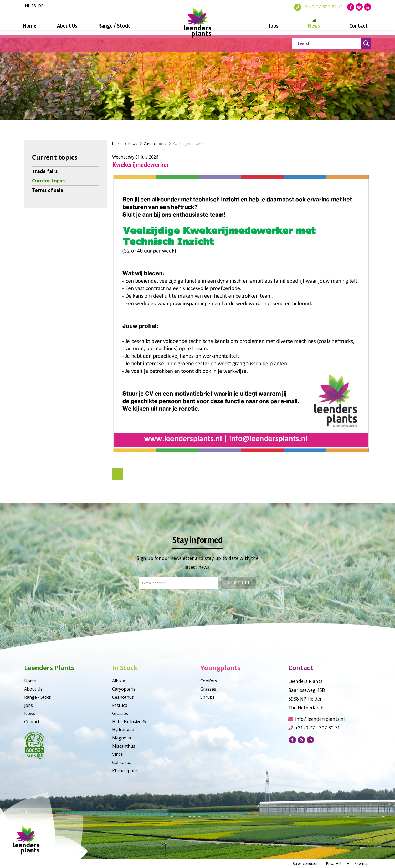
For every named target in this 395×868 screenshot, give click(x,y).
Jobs (271, 26)
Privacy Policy (337, 863)
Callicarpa (122, 762)
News (309, 26)
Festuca (120, 705)
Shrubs (207, 697)
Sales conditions (307, 863)
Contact (351, 26)
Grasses (120, 713)
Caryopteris (124, 689)
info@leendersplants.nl (317, 719)
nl (27, 6)
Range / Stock (117, 26)
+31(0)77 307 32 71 (319, 7)
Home (37, 26)
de (41, 6)
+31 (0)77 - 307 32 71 (314, 728)
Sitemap (361, 863)
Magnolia (122, 738)
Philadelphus (125, 770)
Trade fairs (45, 171)
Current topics (49, 181)
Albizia (119, 681)
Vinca (117, 754)
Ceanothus (123, 697)
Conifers (209, 681)
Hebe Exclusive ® (129, 722)
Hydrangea (123, 730)
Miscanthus (124, 746)
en (34, 6)
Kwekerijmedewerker (190, 144)
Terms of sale (48, 190)
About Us (72, 26)
